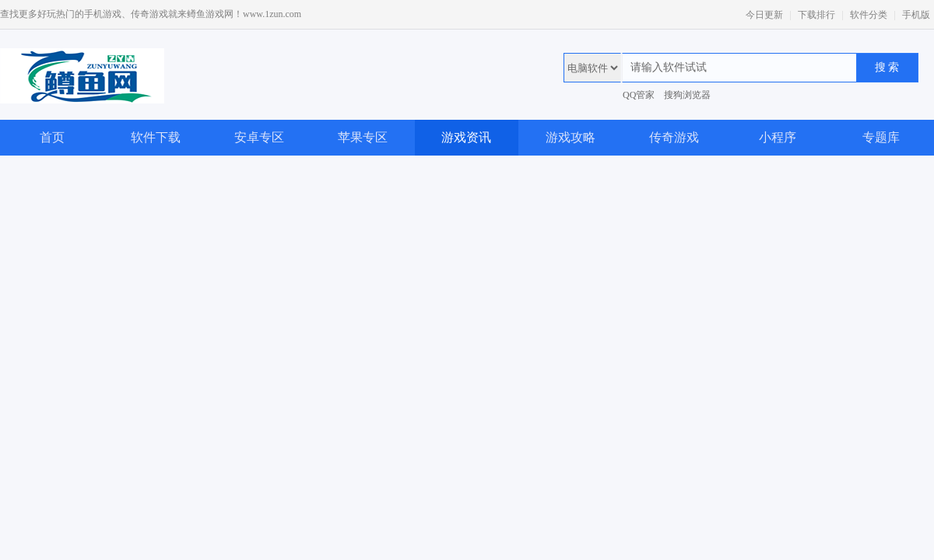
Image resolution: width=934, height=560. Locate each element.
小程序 (778, 137)
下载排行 (816, 15)
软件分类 (869, 15)
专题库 (881, 137)
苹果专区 (363, 137)
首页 (52, 137)
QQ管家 (639, 95)
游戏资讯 (466, 137)
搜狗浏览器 (687, 95)
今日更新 (764, 15)
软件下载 (156, 137)
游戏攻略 (571, 137)
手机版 (916, 15)
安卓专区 (259, 137)
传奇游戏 (674, 137)
